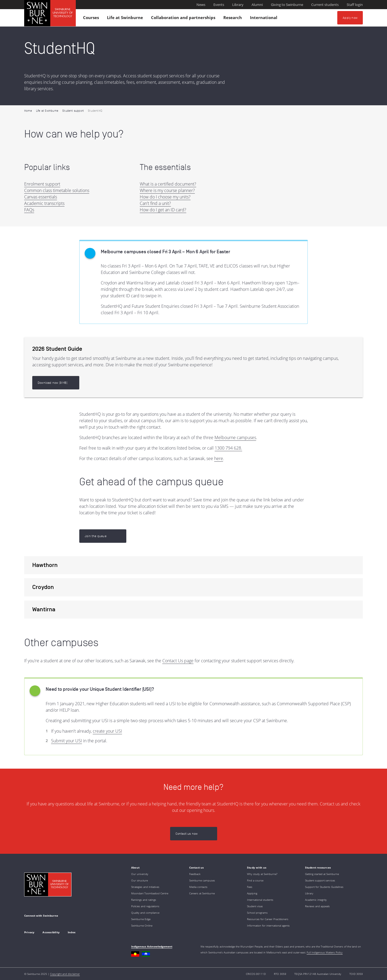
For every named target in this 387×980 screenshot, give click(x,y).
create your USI (107, 731)
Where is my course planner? (167, 190)
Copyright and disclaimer (65, 974)
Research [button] (233, 19)
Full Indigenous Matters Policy (325, 952)
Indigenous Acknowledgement (152, 946)
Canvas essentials (41, 197)
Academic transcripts (44, 203)
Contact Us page (178, 661)
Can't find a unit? (155, 203)
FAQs (29, 210)
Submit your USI (67, 741)
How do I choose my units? (165, 197)
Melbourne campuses (235, 437)
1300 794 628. (228, 448)
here (219, 458)
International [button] (264, 19)
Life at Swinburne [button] (126, 19)
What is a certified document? (168, 184)
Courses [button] (92, 19)
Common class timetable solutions (57, 190)
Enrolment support (42, 184)
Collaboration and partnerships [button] (184, 19)
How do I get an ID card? (163, 210)
